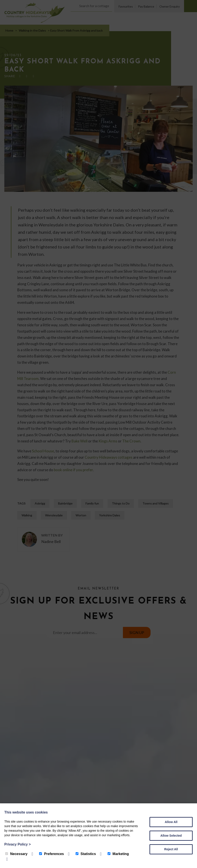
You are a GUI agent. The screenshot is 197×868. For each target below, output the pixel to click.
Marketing (118, 854)
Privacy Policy (17, 844)
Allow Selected (171, 836)
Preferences (52, 854)
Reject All (171, 849)
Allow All (171, 822)
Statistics (86, 854)
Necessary (16, 854)
